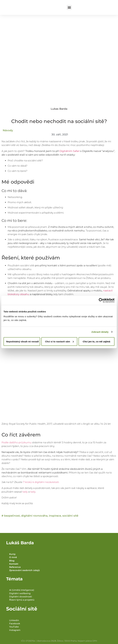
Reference (15, 567)
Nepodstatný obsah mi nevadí (23, 341)
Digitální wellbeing (20, 593)
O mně (13, 557)
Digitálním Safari (70, 151)
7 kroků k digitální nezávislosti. (41, 482)
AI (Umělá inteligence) (22, 590)
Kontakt (14, 564)
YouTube (14, 627)
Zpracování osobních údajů (25, 570)
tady (25, 492)
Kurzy (12, 554)
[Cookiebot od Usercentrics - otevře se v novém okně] (101, 300)
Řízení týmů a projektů (22, 600)
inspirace (55, 516)
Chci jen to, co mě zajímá (96, 341)
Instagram (15, 630)
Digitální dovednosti (21, 597)
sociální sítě (70, 516)
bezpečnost (12, 516)
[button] (69, 7)
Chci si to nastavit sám (59, 341)
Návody (8, 130)
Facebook (15, 624)
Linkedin (14, 620)
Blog (12, 561)
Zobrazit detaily (100, 332)
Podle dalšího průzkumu (17, 442)
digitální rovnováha (34, 516)
